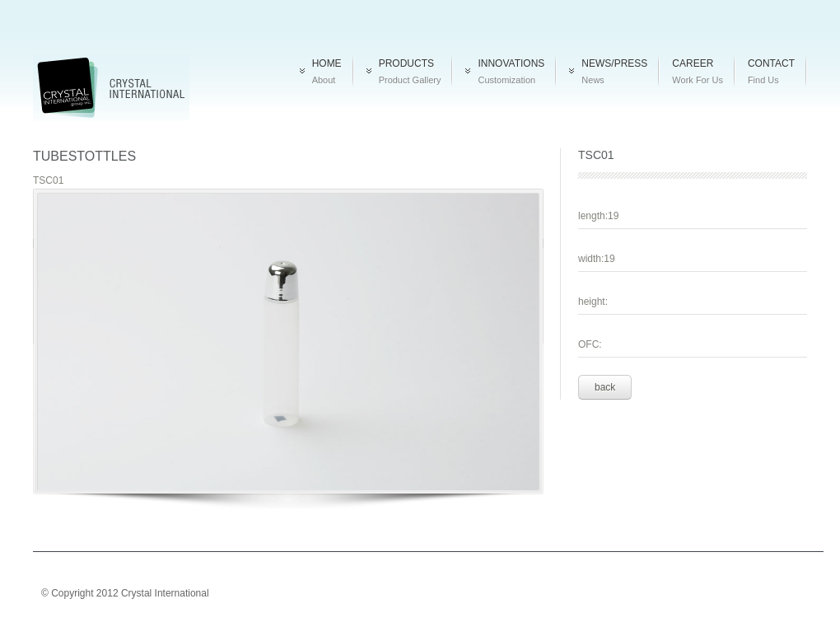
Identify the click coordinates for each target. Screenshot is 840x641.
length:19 (598, 216)
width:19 (597, 259)
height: (593, 302)
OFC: (590, 344)
